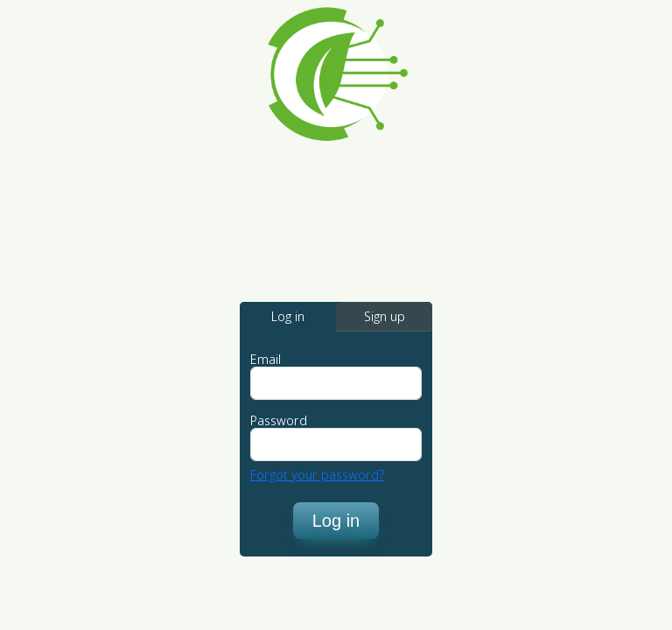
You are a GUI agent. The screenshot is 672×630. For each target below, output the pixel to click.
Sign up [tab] (385, 316)
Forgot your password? (317, 475)
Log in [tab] (288, 316)
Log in (336, 521)
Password (279, 421)
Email (266, 360)
